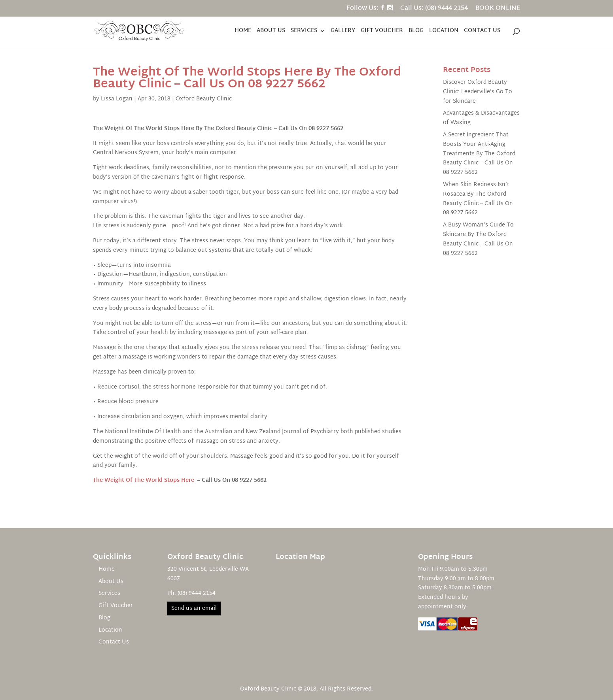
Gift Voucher (382, 32)
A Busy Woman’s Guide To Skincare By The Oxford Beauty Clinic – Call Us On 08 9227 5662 (478, 239)
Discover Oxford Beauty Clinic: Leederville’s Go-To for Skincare (478, 92)
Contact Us (482, 32)
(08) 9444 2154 (197, 593)
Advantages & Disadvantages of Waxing (481, 118)
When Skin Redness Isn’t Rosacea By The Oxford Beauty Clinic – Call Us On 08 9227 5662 (478, 199)
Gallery (343, 32)
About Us (271, 32)
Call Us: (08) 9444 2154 (434, 10)
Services (304, 32)
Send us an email (194, 608)
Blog (416, 32)
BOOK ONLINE (498, 10)
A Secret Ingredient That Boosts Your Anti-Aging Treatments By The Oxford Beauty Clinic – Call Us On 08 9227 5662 (479, 154)
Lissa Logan (117, 99)
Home (243, 32)
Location (444, 32)
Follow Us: (362, 10)
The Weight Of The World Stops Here (144, 480)
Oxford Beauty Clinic (204, 99)
